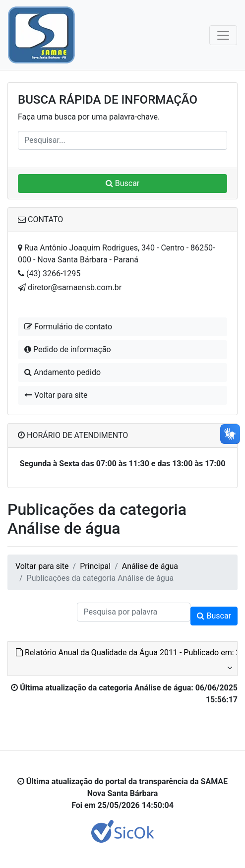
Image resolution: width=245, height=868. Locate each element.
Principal (95, 566)
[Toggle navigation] (223, 35)
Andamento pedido (62, 372)
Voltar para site (56, 395)
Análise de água (150, 566)
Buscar (123, 183)
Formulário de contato (68, 327)
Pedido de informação (68, 349)
